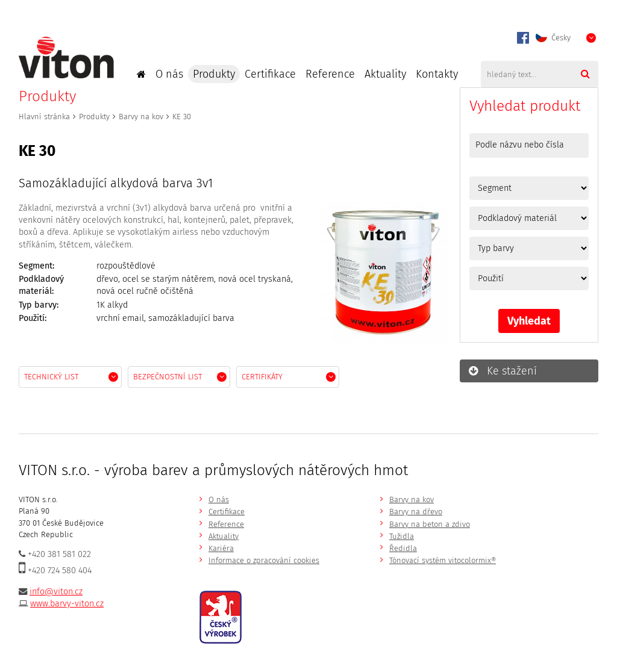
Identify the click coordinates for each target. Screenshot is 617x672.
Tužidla (402, 536)
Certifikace (270, 74)
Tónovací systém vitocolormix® (443, 560)
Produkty (214, 74)
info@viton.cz (56, 592)
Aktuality (385, 74)
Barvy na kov (141, 117)
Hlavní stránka (44, 117)
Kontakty (437, 74)
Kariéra (221, 548)
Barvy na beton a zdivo (430, 524)
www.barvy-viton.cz (67, 604)
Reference (330, 74)
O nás (169, 74)
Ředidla (403, 548)
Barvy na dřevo (416, 512)
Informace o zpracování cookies (264, 560)
